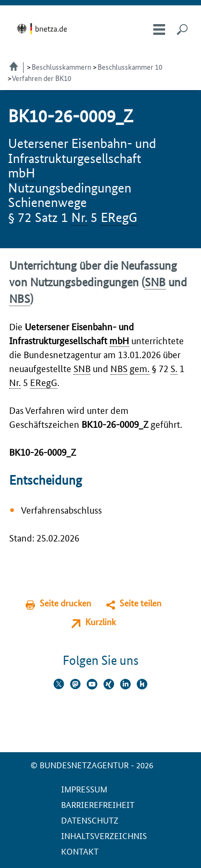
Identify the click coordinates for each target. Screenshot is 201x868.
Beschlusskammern (61, 66)
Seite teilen (140, 603)
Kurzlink (100, 622)
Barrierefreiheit (98, 804)
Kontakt (80, 851)
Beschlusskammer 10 (130, 66)
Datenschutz (90, 820)
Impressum (84, 789)
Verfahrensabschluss (61, 509)
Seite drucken (65, 603)
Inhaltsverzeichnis (104, 836)
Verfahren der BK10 (42, 78)
